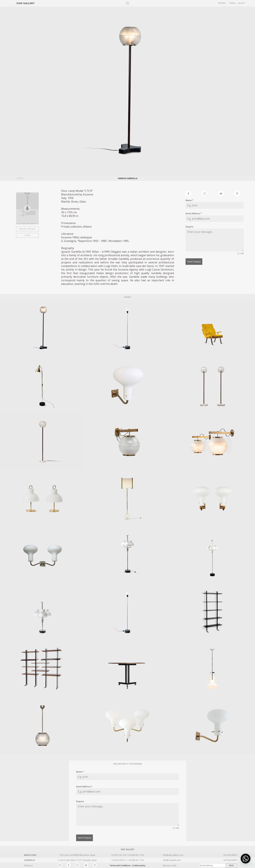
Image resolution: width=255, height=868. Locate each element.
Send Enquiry (194, 261)
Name (189, 200)
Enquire (190, 227)
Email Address (194, 214)
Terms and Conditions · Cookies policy (127, 865)
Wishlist (222, 3)
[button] (247, 862)
